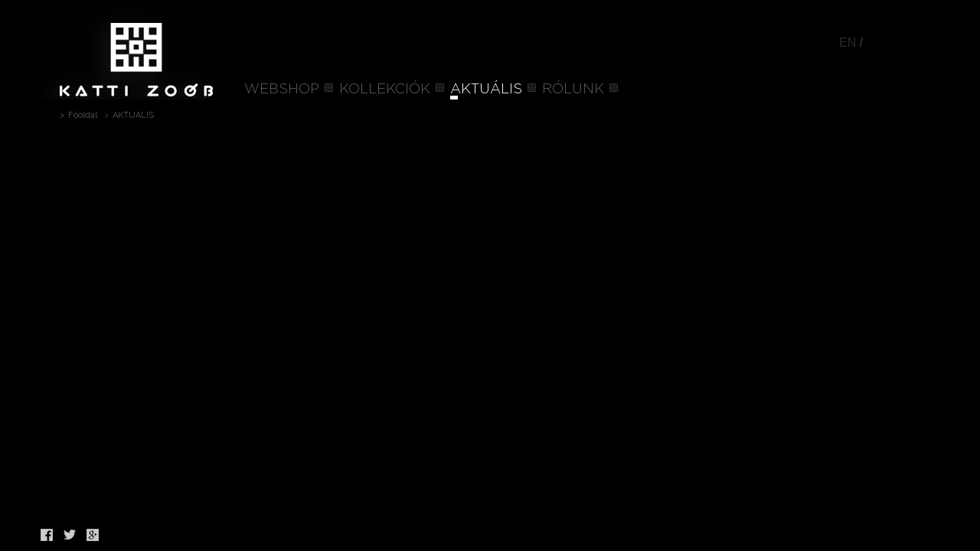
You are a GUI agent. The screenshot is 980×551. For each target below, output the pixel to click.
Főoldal (83, 115)
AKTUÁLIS (486, 90)
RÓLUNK (573, 90)
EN (848, 42)
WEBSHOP (282, 90)
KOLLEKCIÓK (385, 90)
